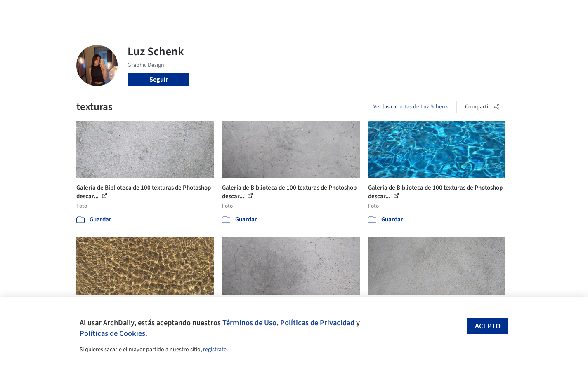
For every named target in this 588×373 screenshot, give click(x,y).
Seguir (159, 80)
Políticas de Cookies (112, 333)
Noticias (374, 12)
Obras (260, 12)
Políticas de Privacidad (317, 323)
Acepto (488, 326)
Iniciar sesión (446, 12)
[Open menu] (542, 12)
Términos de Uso (249, 323)
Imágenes (288, 12)
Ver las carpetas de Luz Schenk (411, 107)
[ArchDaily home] (47, 12)
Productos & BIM (332, 12)
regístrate (215, 350)
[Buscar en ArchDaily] (162, 12)
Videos (401, 12)
